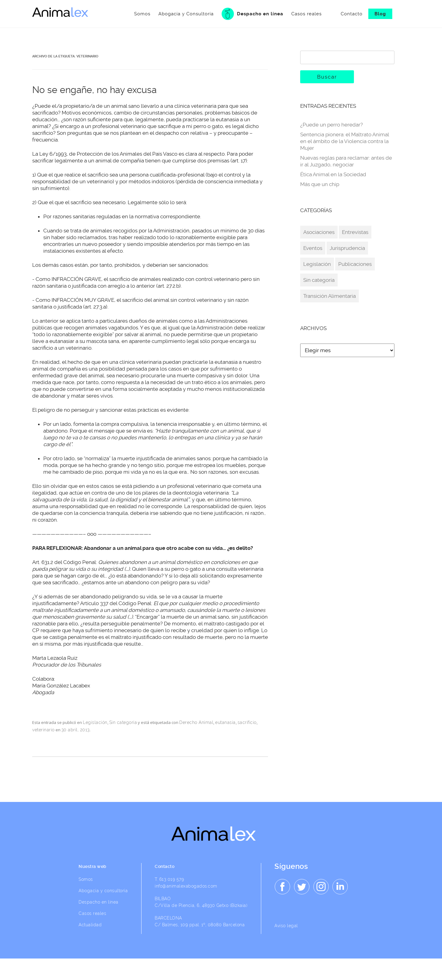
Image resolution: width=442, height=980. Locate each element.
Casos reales (291, 14)
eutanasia (225, 722)
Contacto (352, 14)
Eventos (313, 248)
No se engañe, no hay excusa (94, 90)
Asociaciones (319, 232)
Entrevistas (355, 232)
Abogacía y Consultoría (171, 14)
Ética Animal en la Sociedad (333, 174)
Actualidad (90, 925)
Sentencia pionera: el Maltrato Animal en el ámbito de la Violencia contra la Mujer (345, 141)
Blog (380, 14)
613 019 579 (172, 879)
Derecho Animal (196, 722)
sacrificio (247, 722)
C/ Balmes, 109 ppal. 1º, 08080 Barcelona (200, 925)
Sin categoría (123, 722)
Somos (127, 14)
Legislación (95, 722)
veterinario (43, 730)
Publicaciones (355, 264)
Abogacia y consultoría (103, 891)
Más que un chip (320, 184)
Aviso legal (287, 926)
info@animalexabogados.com (186, 886)
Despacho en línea (237, 14)
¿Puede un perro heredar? (331, 125)
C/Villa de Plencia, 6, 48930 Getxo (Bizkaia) (201, 905)
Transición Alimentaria (330, 296)
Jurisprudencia (347, 248)
